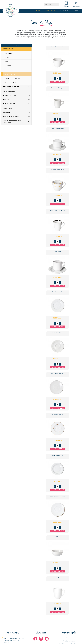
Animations (7, 108)
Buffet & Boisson (9, 87)
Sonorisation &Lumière (11, 113)
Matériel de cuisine (9, 91)
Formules (8, 53)
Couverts (8, 66)
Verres (7, 62)
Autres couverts (11, 79)
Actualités (64, 11)
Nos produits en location (46, 11)
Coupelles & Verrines (12, 74)
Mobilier (6, 96)
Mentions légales (69, 641)
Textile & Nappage (9, 100)
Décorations (7, 104)
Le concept (27, 11)
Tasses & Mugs (10, 70)
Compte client (76, 4)
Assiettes (8, 58)
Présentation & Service (11, 83)
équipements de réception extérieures (12, 118)
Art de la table (8, 49)
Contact (76, 11)
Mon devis (69, 637)
